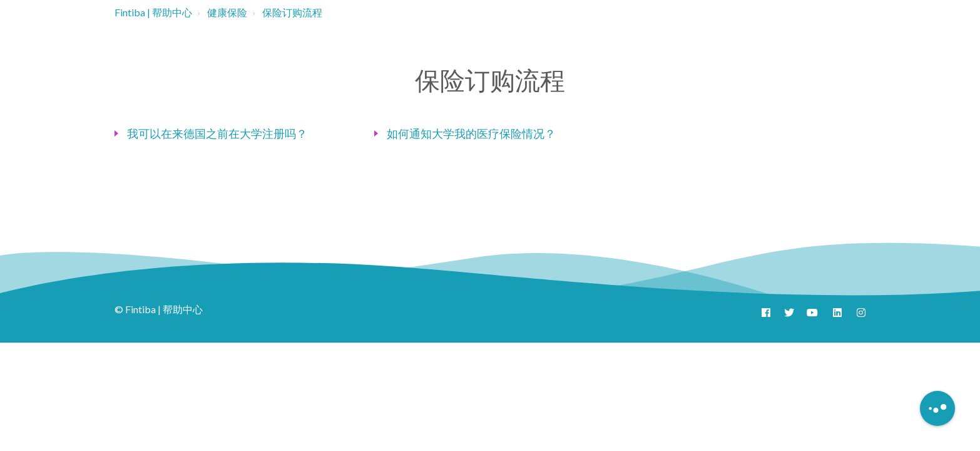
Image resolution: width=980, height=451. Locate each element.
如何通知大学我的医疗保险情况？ (471, 133)
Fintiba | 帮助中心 (153, 12)
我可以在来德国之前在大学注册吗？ (217, 133)
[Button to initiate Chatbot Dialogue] (937, 408)
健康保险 (227, 12)
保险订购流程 (292, 12)
